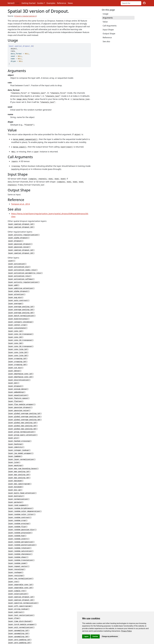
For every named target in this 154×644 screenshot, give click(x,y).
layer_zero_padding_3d (19, 620)
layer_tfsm (13, 594)
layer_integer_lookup (18, 435)
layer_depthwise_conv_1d (20, 363)
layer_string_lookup (18, 585)
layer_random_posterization (21, 525)
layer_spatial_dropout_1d (20, 221)
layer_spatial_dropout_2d (20, 224)
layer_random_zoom (17, 542)
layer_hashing (15, 430)
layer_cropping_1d (17, 349)
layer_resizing (15, 553)
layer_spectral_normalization (22, 579)
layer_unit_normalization (20, 602)
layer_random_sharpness (19, 533)
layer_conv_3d (15, 334)
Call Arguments (110, 26)
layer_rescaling (16, 548)
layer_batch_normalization (21, 308)
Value (105, 22)
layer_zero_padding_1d (19, 614)
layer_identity (15, 432)
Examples (51, 3)
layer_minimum (15, 470)
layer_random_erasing (18, 504)
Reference (62, 3)
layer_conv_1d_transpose (20, 326)
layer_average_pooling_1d (20, 300)
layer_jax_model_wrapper (20, 438)
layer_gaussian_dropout (19, 240)
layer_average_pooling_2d (20, 303)
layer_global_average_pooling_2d (24, 404)
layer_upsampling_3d (18, 611)
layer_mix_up (14, 473)
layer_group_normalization (21, 418)
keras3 (11, 3)
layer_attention (16, 288)
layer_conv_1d (15, 323)
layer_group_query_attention (22, 421)
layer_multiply (15, 479)
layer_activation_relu (19, 271)
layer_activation (16, 260)
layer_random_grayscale (19, 513)
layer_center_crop (17, 317)
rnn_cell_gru (14, 623)
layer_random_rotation (19, 528)
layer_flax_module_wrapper (21, 392)
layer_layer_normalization (21, 444)
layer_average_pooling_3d (20, 306)
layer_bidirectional (18, 311)
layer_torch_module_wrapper (21, 600)
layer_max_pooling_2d (18, 458)
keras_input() (20, 146)
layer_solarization (17, 571)
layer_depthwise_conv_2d (20, 366)
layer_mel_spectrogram (19, 467)
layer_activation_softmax (20, 274)
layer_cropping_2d (17, 352)
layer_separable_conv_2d (20, 565)
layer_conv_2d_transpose (20, 332)
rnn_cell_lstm (15, 626)
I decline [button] (95, 636)
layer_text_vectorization (20, 591)
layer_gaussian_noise (18, 243)
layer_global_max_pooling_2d (22, 412)
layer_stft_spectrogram (19, 582)
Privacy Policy (126, 631)
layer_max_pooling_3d (18, 461)
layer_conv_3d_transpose (20, 337)
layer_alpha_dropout (18, 235)
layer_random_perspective (20, 522)
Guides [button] (40, 3)
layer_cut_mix (15, 357)
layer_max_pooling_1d (18, 455)
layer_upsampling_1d (18, 605)
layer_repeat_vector (18, 545)
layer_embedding (16, 381)
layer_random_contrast (19, 499)
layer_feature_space (18, 386)
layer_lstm (13, 447)
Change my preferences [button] (110, 636)
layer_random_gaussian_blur (21, 510)
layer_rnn (13, 559)
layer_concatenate (17, 320)
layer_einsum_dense (17, 378)
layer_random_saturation (20, 530)
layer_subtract (15, 588)
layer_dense (14, 360)
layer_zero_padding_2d (19, 617)
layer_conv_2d (15, 329)
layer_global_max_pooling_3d (22, 415)
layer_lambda (14, 441)
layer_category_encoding (20, 314)
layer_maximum (15, 464)
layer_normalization (18, 481)
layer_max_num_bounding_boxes (22, 453)
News (70, 3)
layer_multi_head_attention (21, 476)
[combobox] (131, 3)
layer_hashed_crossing (19, 427)
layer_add (13, 280)
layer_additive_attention (20, 283)
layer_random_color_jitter (21, 496)
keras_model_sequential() (25, 138)
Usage (106, 14)
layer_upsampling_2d (18, 608)
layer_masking (15, 450)
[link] (126, 631)
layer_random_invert (18, 519)
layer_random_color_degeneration (24, 493)
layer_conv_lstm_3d (17, 346)
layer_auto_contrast (18, 294)
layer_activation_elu (18, 262)
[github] (144, 3)
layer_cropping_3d (17, 355)
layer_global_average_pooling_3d (24, 406)
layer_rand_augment (17, 487)
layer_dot (13, 372)
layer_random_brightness (20, 490)
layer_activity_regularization (23, 232)
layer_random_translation (20, 539)
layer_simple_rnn (16, 568)
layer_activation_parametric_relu (24, 268)
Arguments (108, 18)
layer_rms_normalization (20, 556)
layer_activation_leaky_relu (22, 265)
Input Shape (108, 30)
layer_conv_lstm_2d (17, 343)
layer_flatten (15, 389)
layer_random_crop (17, 502)
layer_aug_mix (15, 291)
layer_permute (15, 484)
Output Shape (109, 34)
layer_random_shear (17, 536)
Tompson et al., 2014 (20, 202)
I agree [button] (86, 636)
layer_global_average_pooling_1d (24, 401)
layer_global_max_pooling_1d (22, 409)
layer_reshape (15, 551)
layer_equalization (17, 383)
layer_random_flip (17, 507)
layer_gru (13, 424)
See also (106, 41)
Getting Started (29, 3)
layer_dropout (15, 238)
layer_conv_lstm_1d (17, 340)
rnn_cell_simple (16, 628)
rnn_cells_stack (16, 631)
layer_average (15, 297)
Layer (11, 257)
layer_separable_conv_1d (20, 562)
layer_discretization (18, 369)
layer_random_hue (16, 516)
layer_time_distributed (19, 597)
